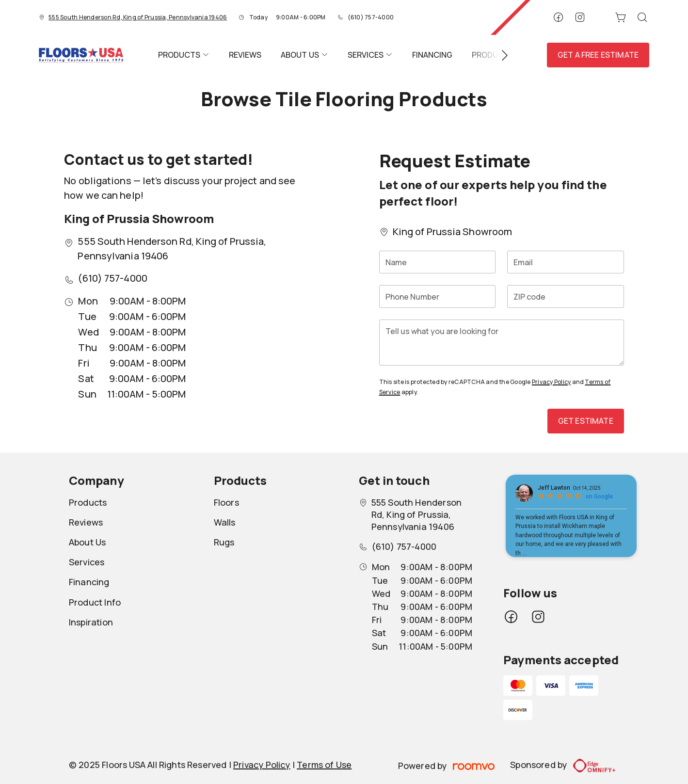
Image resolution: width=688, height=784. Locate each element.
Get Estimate (586, 421)
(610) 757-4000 (371, 17)
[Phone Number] (438, 296)
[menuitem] (184, 55)
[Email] (566, 262)
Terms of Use (324, 765)
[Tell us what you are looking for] (502, 343)
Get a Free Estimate (598, 55)
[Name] (438, 262)
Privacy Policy (551, 382)
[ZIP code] (566, 296)
